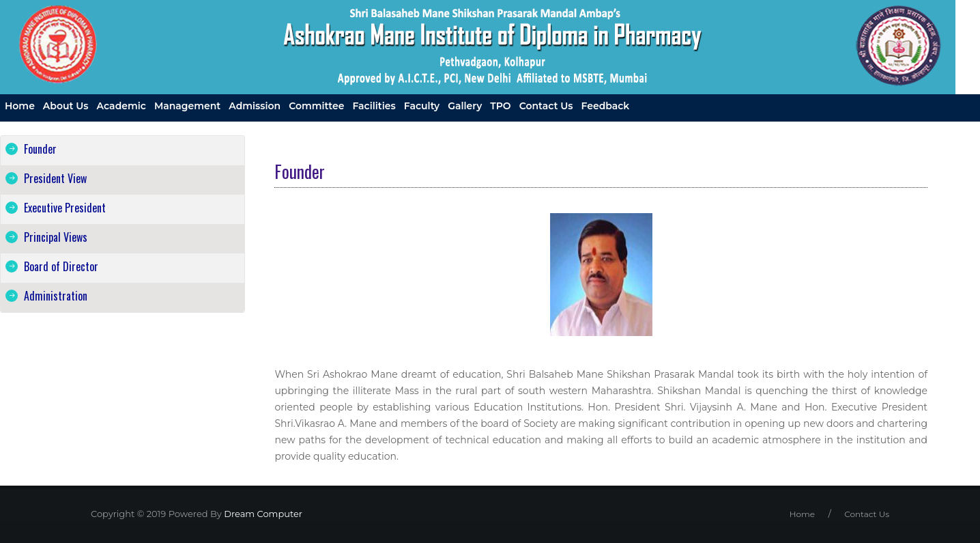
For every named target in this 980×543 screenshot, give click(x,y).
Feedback (606, 106)
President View (55, 178)
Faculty (422, 106)
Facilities (374, 106)
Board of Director (61, 266)
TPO (500, 106)
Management (187, 106)
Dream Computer (262, 514)
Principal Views (56, 237)
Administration (56, 296)
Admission (255, 106)
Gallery (465, 106)
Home (20, 106)
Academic (121, 106)
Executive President (65, 208)
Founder (40, 149)
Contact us (546, 106)
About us (66, 106)
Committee (316, 106)
